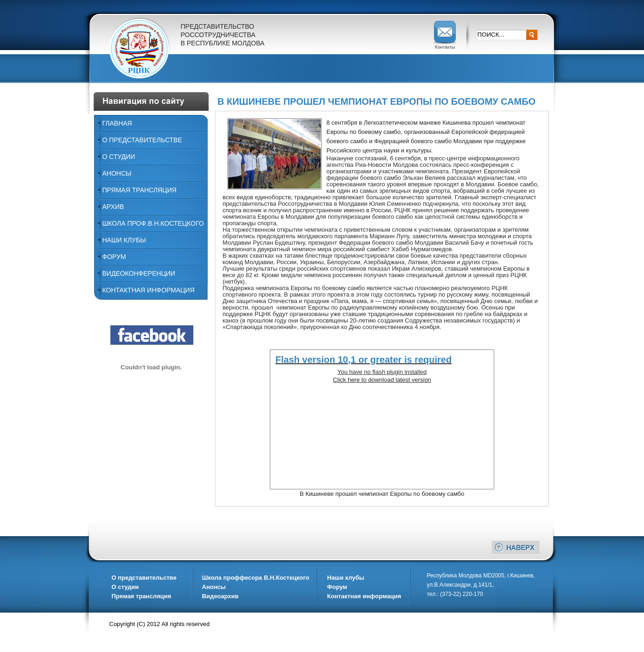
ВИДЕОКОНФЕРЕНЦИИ (139, 273)
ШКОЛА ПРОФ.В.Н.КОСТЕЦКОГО (153, 223)
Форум (114, 257)
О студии (125, 587)
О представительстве (142, 140)
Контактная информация (149, 290)
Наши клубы (346, 578)
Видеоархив (220, 596)
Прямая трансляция (140, 190)
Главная (117, 123)
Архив (113, 207)
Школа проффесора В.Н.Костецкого (256, 578)
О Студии (119, 157)
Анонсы (117, 173)
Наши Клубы (124, 240)
